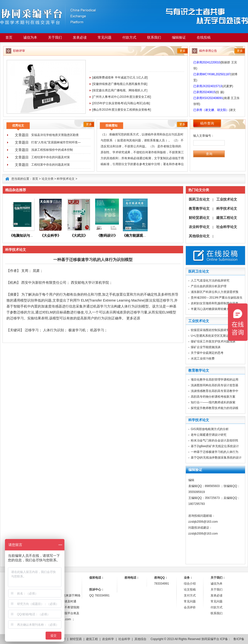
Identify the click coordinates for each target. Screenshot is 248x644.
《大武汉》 (79, 235)
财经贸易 (76, 639)
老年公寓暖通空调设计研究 (209, 435)
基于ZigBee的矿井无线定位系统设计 (215, 446)
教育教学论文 (199, 208)
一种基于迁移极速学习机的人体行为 (215, 452)
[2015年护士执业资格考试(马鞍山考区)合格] (121, 103)
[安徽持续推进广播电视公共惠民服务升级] (120, 84)
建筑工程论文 (227, 218)
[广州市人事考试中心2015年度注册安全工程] (122, 97)
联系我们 (154, 38)
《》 (136, 235)
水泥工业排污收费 (203, 359)
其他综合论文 (199, 236)
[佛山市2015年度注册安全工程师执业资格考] (122, 110)
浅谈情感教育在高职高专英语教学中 (215, 391)
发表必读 (80, 38)
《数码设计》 (107, 235)
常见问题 (105, 38)
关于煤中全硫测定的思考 (207, 353)
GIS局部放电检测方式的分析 (210, 429)
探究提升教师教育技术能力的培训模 (215, 408)
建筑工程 (92, 639)
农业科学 (108, 639)
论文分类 (48, 179)
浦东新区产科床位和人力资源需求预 (215, 292)
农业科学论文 (199, 227)
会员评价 (190, 607)
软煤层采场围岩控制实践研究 (210, 330)
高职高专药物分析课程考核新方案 (213, 397)
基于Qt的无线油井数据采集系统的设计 (216, 458)
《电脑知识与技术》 (25, 235)
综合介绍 (190, 584)
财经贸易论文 (199, 218)
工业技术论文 (227, 199)
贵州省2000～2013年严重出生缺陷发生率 (218, 298)
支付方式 (190, 595)
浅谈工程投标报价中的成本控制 (52, 150)
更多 (183, 51)
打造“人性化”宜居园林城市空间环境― (56, 142)
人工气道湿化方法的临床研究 (210, 281)
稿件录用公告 (208, 51)
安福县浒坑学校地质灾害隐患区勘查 (55, 135)
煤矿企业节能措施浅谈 (206, 347)
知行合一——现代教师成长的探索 (213, 402)
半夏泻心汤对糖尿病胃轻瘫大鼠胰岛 (215, 309)
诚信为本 (30, 38)
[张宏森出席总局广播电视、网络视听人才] (120, 90)
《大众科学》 (51, 235)
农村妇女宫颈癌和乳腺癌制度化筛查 (215, 303)
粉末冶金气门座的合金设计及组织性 (215, 440)
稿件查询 (207, 123)
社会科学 (124, 639)
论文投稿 (190, 590)
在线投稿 (204, 38)
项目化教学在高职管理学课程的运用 (215, 380)
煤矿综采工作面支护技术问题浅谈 (213, 341)
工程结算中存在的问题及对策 (51, 157)
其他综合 (140, 639)
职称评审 (19, 51)
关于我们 (55, 38)
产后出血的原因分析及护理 (209, 286)
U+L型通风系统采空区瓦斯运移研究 (214, 336)
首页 (9, 38)
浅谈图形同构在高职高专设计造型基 (215, 385)
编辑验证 (179, 38)
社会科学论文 (227, 227)
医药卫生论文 (199, 199)
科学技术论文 (66, 179)
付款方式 (129, 38)
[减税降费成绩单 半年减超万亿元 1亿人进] (120, 77)
